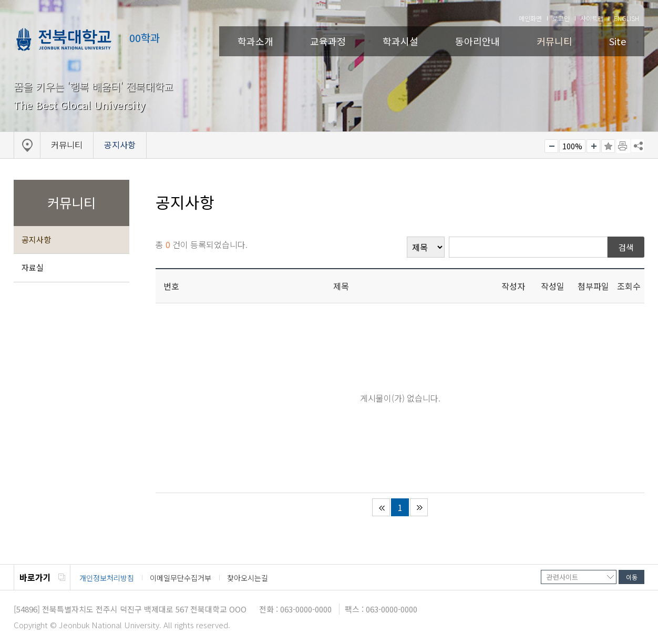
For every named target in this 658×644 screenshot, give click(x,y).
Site (618, 41)
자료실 (33, 267)
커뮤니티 (554, 41)
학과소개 (255, 41)
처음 (381, 507)
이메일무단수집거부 (181, 578)
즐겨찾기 (608, 146)
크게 (593, 146)
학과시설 (400, 41)
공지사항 (36, 239)
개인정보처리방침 (107, 578)
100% (572, 146)
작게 (551, 146)
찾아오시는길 (248, 578)
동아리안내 (477, 41)
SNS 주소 (638, 146)
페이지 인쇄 (623, 146)
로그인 (561, 18)
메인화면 (530, 18)
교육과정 (328, 41)
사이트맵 (592, 18)
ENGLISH (626, 18)
